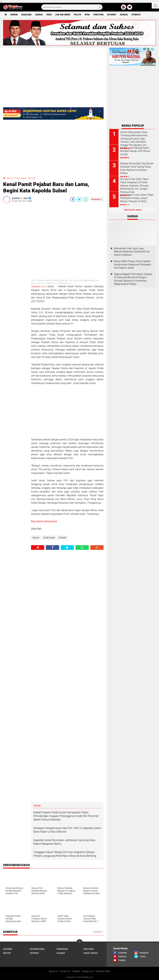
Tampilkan (98, 932)
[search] (72, 7)
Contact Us (65, 971)
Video (49, 15)
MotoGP (7, 953)
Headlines (26, 15)
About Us (53, 971)
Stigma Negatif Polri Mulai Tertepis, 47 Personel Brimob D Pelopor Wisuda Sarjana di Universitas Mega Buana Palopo (133, 279)
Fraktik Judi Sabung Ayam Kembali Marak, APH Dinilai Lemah (135, 151)
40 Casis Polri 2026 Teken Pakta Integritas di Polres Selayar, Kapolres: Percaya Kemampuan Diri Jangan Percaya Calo (134, 186)
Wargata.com (38, 286)
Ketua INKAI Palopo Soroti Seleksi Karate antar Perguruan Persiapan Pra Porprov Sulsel (133, 265)
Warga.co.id (88, 971)
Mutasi (10, 178)
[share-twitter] (79, 199)
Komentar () (97, 199)
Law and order (63, 15)
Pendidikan (62, 949)
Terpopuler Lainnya (133, 210)
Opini (87, 15)
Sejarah (61, 953)
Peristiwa (98, 15)
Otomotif (136, 15)
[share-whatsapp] (86, 199)
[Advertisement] (16, 252)
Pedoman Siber (103, 971)
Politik (77, 15)
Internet (112, 15)
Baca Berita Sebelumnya (44, 521)
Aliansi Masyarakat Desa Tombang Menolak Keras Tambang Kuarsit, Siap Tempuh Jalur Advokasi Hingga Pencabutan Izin (134, 139)
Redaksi (76, 971)
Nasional (8, 949)
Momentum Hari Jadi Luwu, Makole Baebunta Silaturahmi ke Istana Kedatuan (132, 252)
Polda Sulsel (21, 178)
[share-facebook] (73, 199)
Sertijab (32, 178)
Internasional (37, 949)
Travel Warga (90, 953)
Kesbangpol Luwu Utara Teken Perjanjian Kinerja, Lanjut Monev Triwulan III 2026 (137, 198)
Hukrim (14, 15)
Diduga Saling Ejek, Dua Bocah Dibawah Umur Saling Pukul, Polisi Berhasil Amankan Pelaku (137, 168)
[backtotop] (79, 942)
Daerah (39, 15)
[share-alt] (38, 548)
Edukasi (124, 15)
